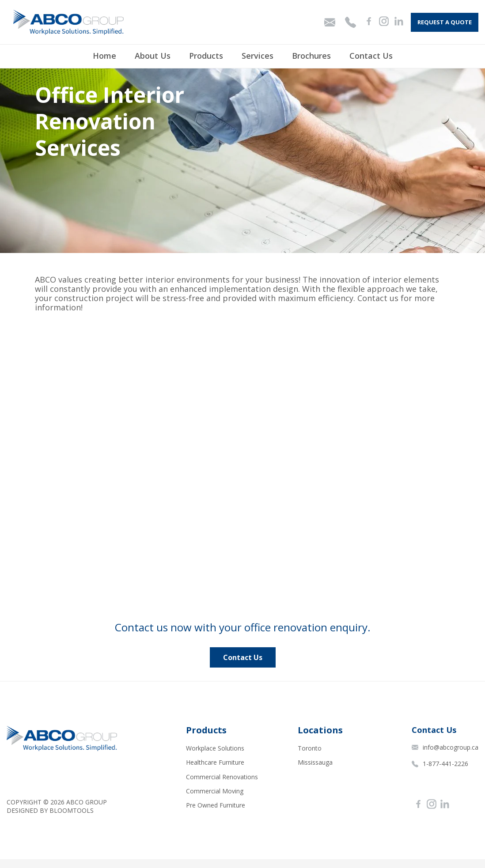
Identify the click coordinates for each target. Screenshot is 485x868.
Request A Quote (445, 22)
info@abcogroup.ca (445, 747)
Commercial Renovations (222, 777)
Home (104, 56)
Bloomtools (72, 810)
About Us (153, 56)
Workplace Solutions (215, 748)
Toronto (310, 748)
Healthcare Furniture (215, 762)
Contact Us (371, 56)
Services (258, 56)
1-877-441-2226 (440, 764)
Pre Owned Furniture (216, 805)
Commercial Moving (215, 791)
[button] (243, 657)
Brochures (311, 56)
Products (206, 56)
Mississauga (315, 762)
